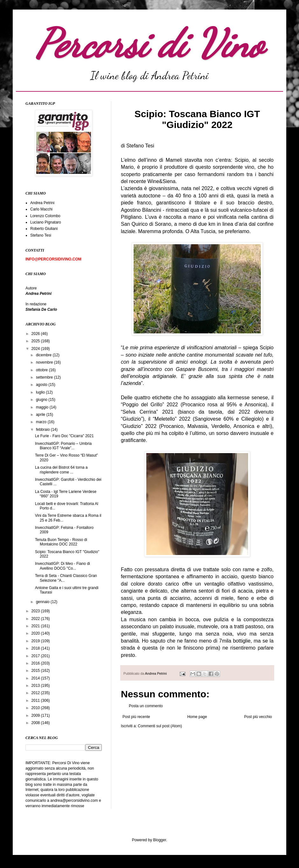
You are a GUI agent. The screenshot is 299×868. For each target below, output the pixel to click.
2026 (36, 334)
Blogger (160, 840)
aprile (41, 415)
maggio (43, 407)
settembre (45, 377)
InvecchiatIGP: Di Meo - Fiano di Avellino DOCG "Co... (63, 566)
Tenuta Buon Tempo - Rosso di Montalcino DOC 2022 (61, 542)
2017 (36, 656)
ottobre (42, 370)
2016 (36, 663)
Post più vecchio (258, 717)
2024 (36, 349)
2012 (36, 693)
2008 (36, 723)
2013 (36, 686)
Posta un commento (146, 706)
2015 (36, 671)
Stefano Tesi (41, 235)
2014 (36, 678)
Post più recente (136, 717)
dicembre (44, 355)
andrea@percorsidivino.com (75, 800)
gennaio (43, 602)
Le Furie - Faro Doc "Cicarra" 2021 (64, 436)
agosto (42, 385)
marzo (42, 422)
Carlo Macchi (41, 209)
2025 (36, 341)
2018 (36, 648)
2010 (36, 708)
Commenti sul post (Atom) (160, 726)
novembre (45, 362)
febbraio (43, 430)
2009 (36, 715)
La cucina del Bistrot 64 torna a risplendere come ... (61, 470)
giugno (42, 400)
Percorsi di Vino (150, 44)
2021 (36, 626)
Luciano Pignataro (46, 222)
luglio (41, 392)
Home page (197, 717)
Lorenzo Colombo (45, 216)
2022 (36, 619)
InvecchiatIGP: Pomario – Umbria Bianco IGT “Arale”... (63, 446)
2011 (36, 701)
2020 (36, 633)
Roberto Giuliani (44, 229)
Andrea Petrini (156, 673)
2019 (36, 641)
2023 (36, 611)
